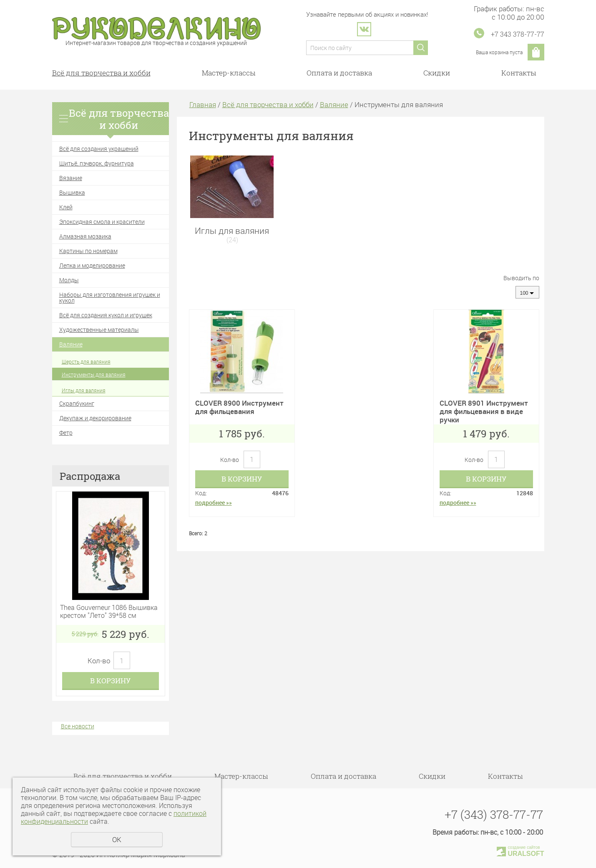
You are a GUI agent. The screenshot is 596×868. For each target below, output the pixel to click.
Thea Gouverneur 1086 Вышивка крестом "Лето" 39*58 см (109, 612)
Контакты (519, 73)
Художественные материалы (99, 330)
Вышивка (72, 192)
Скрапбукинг (77, 403)
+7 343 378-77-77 (518, 34)
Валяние (71, 344)
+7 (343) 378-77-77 (494, 814)
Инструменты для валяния (94, 374)
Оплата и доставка (339, 73)
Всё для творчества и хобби (101, 73)
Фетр (66, 433)
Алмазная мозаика (85, 236)
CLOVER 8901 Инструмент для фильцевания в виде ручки (484, 411)
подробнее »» (214, 503)
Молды (69, 280)
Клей (66, 207)
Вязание (71, 178)
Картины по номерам (88, 251)
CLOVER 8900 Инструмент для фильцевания (239, 407)
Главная (203, 104)
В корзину (110, 681)
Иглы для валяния (84, 390)
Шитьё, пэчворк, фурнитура (97, 163)
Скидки (437, 73)
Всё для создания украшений (99, 149)
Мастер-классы (229, 73)
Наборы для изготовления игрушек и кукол (110, 297)
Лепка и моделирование (92, 265)
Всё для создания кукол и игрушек (106, 315)
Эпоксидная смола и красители (102, 222)
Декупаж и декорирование (95, 418)
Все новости (78, 726)
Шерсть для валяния (86, 361)
